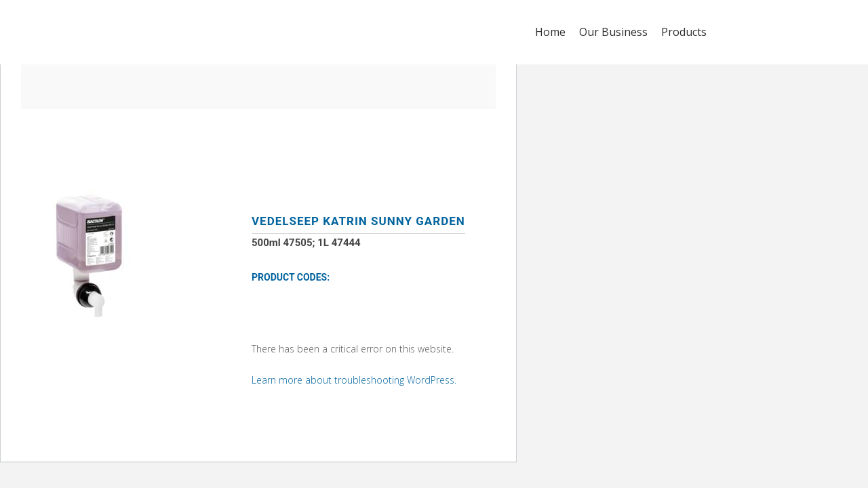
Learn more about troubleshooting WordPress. (354, 380)
